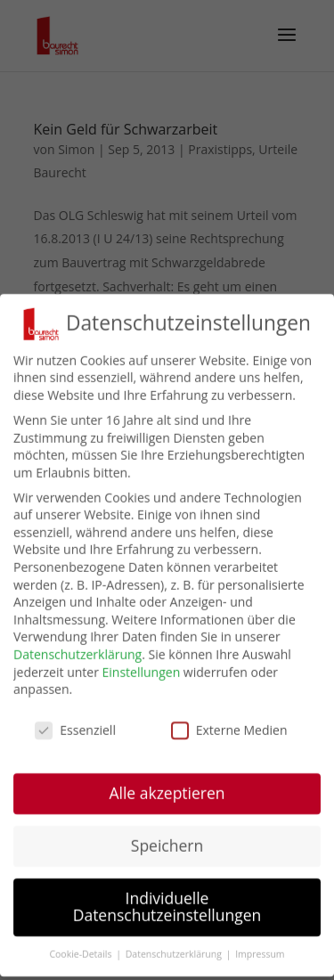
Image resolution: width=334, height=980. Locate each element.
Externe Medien (229, 733)
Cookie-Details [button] (81, 957)
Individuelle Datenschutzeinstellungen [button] (167, 910)
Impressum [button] (260, 957)
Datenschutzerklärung (77, 657)
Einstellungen (142, 675)
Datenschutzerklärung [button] (175, 957)
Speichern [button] (167, 848)
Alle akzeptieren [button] (167, 796)
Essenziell (75, 733)
